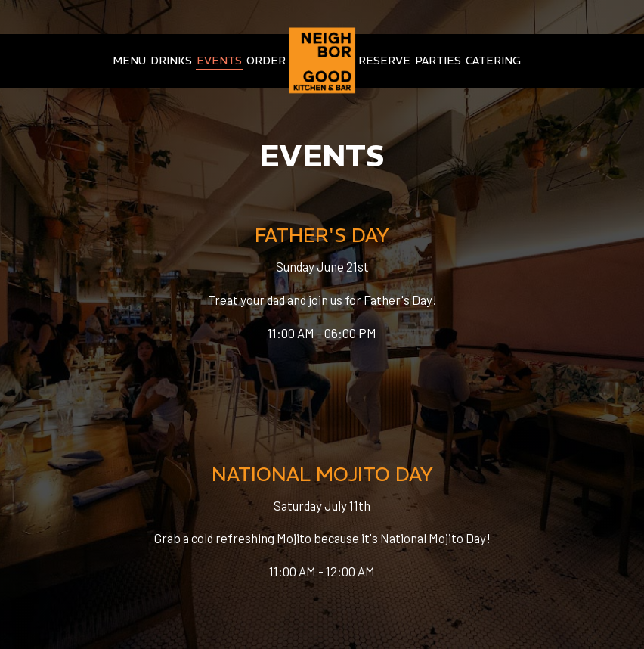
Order (266, 61)
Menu (129, 61)
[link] (322, 60)
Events (219, 61)
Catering (493, 61)
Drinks (171, 61)
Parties (438, 61)
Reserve (384, 61)
